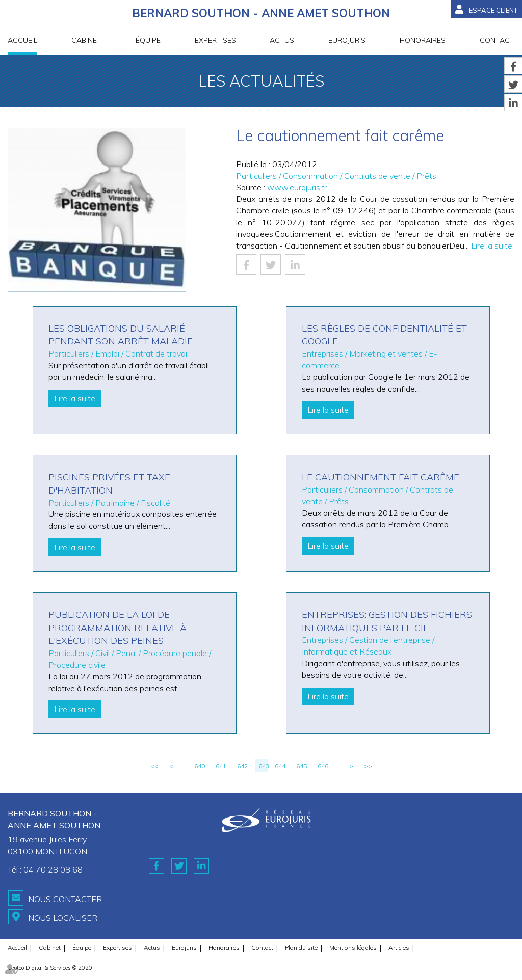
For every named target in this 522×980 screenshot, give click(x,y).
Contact (497, 40)
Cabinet (86, 40)
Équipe (148, 40)
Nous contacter (65, 899)
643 (263, 766)
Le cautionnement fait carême (381, 477)
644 (280, 766)
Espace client (493, 10)
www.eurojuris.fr (297, 187)
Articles (399, 948)
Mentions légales (353, 948)
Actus (282, 40)
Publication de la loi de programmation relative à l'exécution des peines (118, 628)
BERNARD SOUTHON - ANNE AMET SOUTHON (261, 13)
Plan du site (301, 948)
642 (242, 766)
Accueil (22, 40)
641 (221, 766)
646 (323, 766)
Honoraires (423, 40)
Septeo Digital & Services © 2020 (50, 968)
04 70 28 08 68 (53, 869)
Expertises (215, 40)
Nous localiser (63, 918)
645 (302, 766)
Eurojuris (347, 40)
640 (200, 766)
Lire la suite (492, 246)
